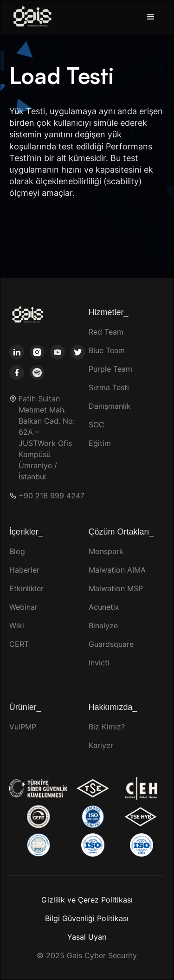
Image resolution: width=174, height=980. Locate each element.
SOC (97, 425)
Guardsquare (111, 644)
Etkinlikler (26, 588)
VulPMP (23, 727)
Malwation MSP (116, 588)
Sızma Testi (109, 387)
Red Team (106, 332)
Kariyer (101, 745)
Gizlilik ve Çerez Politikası (87, 900)
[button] (151, 17)
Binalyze (103, 625)
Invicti (99, 663)
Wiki (17, 625)
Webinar (23, 607)
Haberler (24, 570)
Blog (17, 551)
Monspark (106, 551)
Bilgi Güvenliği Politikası (87, 918)
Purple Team (110, 369)
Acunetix (104, 607)
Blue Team (107, 350)
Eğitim (100, 443)
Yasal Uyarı (87, 937)
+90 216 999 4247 (52, 496)
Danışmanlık (110, 406)
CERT (19, 644)
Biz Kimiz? (107, 727)
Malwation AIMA (117, 570)
